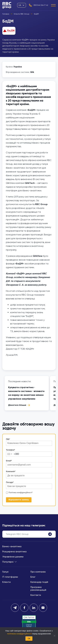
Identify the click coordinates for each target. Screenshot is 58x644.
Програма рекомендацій (38, 588)
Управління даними (13, 557)
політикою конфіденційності (19, 634)
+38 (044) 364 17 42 (38, 5)
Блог (33, 577)
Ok (29, 639)
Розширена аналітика (14, 552)
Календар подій (39, 582)
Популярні (10, 562)
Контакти (36, 595)
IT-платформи (10, 577)
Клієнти (6, 582)
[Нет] (54, 636)
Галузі (5, 572)
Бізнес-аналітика (12, 546)
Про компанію (38, 572)
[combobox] (9, 454)
